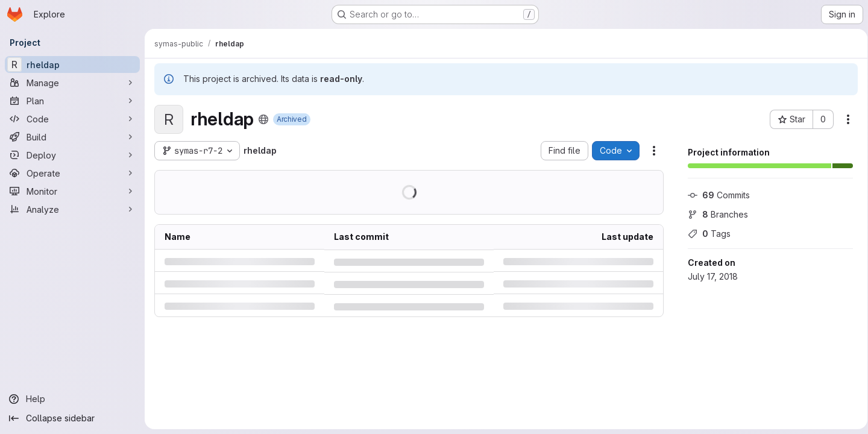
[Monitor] (72, 191)
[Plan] (72, 101)
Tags (705, 234)
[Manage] (72, 83)
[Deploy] (72, 155)
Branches (714, 214)
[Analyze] (72, 209)
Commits (715, 195)
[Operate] (72, 173)
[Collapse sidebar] (72, 418)
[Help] (72, 399)
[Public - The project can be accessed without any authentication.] (263, 119)
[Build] (72, 137)
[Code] (72, 119)
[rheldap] (72, 64)
